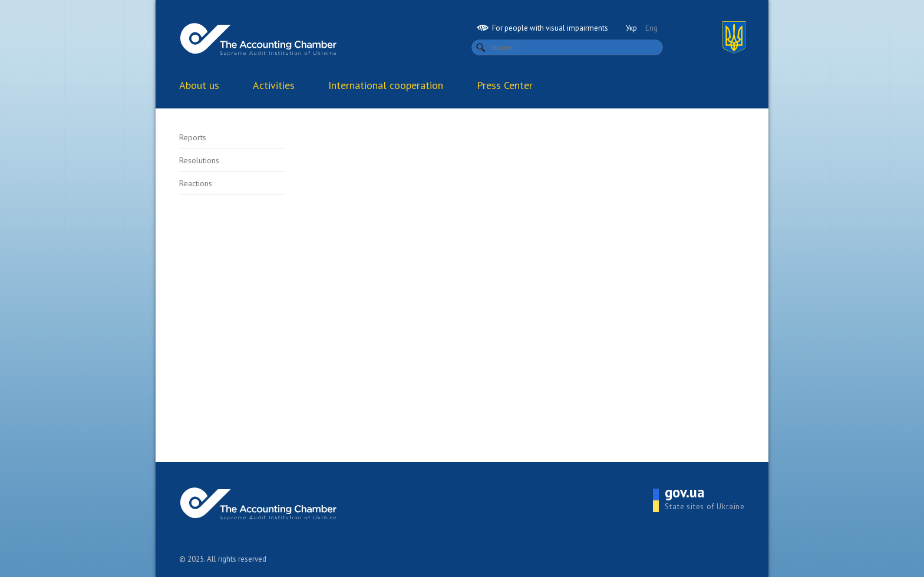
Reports (193, 137)
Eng (651, 28)
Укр (631, 28)
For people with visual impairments (542, 28)
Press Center (505, 85)
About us (199, 85)
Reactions (196, 183)
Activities (274, 85)
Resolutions (199, 160)
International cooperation (386, 85)
